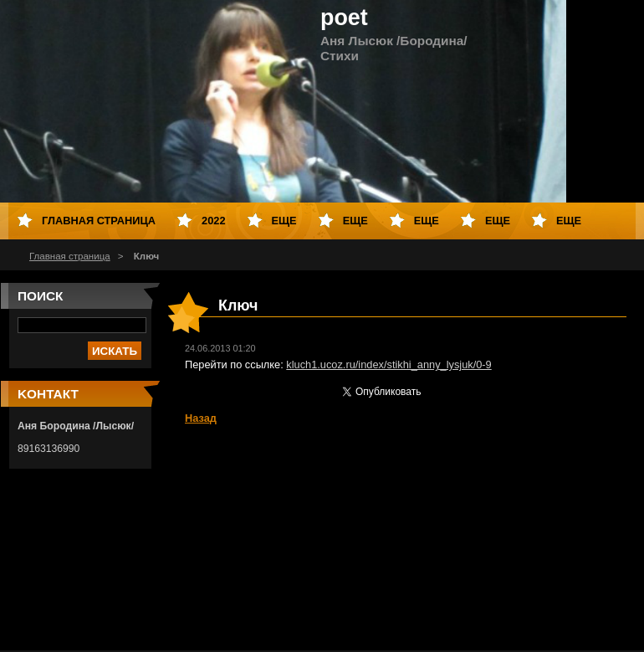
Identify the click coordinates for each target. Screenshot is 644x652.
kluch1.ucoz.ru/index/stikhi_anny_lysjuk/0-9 (388, 365)
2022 (213, 221)
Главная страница (70, 256)
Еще (284, 221)
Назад (201, 418)
